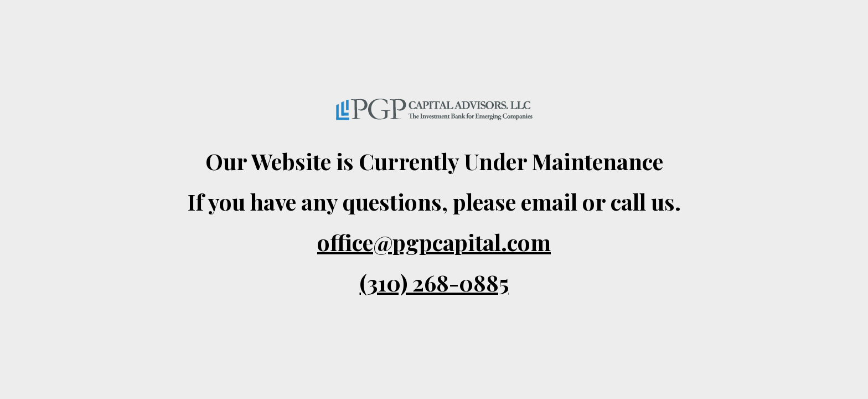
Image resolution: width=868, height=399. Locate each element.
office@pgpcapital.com (434, 242)
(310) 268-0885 (434, 282)
